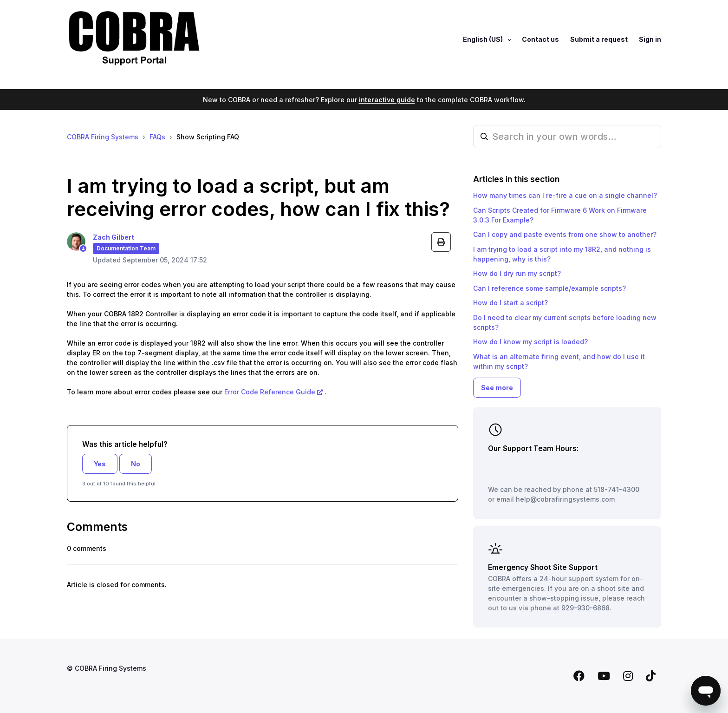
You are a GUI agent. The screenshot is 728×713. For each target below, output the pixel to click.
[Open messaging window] (706, 691)
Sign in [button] (650, 39)
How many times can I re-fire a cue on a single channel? (565, 195)
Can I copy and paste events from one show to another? (565, 234)
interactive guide (387, 100)
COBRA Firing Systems (103, 137)
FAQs (157, 137)
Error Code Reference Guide (269, 392)
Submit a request (599, 39)
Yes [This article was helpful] (100, 464)
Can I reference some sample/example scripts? (549, 288)
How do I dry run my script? (517, 273)
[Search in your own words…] (567, 137)
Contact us (540, 39)
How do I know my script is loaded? (530, 342)
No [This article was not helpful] (136, 464)
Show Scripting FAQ (208, 137)
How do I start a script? (510, 303)
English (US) (484, 39)
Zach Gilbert (114, 237)
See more (497, 388)
